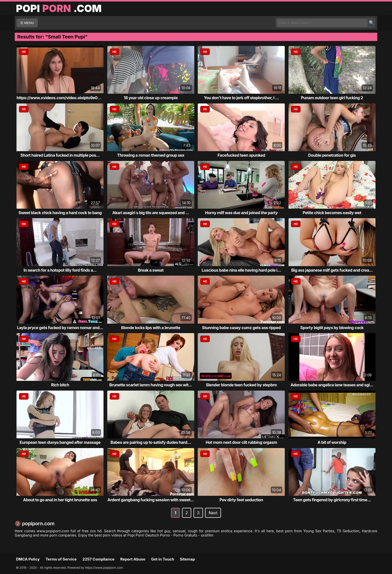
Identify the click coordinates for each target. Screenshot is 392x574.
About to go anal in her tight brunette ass (60, 500)
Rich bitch (60, 385)
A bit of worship (332, 442)
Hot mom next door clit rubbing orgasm (241, 442)
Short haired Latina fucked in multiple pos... (60, 155)
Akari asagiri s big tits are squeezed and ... (151, 213)
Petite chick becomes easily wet (332, 213)
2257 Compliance (98, 559)
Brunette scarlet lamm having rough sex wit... (151, 385)
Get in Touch (162, 559)
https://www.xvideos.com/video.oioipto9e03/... (61, 98)
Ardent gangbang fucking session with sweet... (151, 500)
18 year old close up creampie (151, 98)
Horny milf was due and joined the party (241, 213)
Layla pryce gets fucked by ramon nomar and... (60, 328)
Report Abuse (133, 559)
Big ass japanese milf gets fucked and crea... (332, 270)
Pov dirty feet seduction (241, 500)
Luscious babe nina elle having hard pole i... (241, 270)
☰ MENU (27, 23)
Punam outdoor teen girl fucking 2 (332, 98)
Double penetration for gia (332, 155)
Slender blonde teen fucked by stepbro (241, 385)
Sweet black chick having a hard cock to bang (60, 213)
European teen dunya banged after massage (60, 442)
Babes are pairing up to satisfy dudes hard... (151, 442)
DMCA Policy (28, 559)
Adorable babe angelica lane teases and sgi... (332, 385)
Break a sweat (151, 270)
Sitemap (187, 559)
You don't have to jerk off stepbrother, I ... (241, 98)
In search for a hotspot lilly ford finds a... (60, 270)
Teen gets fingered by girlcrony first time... (332, 500)
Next (213, 513)
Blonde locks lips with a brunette (151, 328)
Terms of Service (61, 559)
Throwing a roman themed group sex (151, 155)
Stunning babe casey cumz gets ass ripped (241, 328)
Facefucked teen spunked (241, 155)
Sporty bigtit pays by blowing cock (332, 328)
